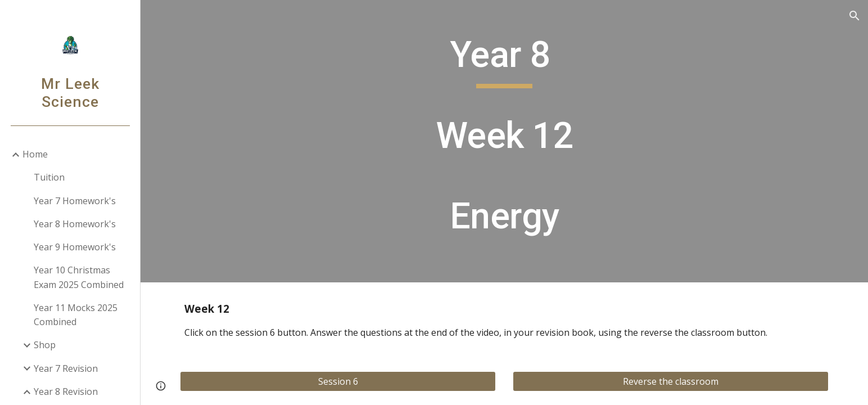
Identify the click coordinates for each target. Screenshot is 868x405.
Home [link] (35, 154)
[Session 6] (338, 381)
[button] (855, 16)
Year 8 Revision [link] (66, 391)
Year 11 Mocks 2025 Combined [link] (76, 315)
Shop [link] (45, 345)
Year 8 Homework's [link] (75, 224)
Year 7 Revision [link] (66, 368)
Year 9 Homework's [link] (75, 247)
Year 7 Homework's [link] (75, 201)
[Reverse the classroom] (671, 381)
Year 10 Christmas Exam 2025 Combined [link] (79, 277)
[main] (504, 141)
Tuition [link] (49, 177)
